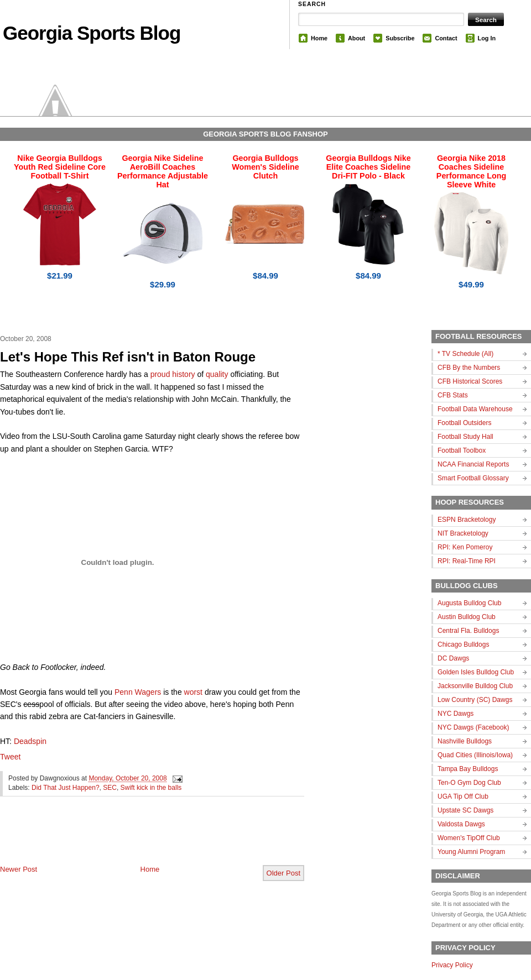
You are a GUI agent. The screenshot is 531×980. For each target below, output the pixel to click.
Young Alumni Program (471, 852)
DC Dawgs (453, 658)
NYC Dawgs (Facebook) (473, 727)
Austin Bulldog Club (467, 617)
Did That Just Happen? (66, 788)
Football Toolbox (462, 450)
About (356, 38)
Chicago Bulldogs (463, 644)
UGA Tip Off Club (463, 796)
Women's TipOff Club (469, 838)
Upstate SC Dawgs (465, 810)
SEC (110, 788)
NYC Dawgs (455, 714)
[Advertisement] (129, 840)
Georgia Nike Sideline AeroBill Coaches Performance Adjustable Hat (163, 171)
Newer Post (19, 869)
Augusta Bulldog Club (469, 603)
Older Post (283, 873)
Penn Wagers (138, 692)
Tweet (10, 757)
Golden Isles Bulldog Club (476, 672)
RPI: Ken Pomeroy (465, 547)
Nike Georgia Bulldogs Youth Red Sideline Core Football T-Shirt (60, 167)
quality (217, 374)
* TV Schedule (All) (465, 354)
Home (319, 38)
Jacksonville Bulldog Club (475, 686)
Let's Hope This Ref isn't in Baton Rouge (128, 357)
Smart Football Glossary (473, 478)
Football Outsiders (464, 423)
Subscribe (400, 38)
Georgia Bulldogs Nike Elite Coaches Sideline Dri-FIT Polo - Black (368, 167)
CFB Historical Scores (470, 381)
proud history (173, 374)
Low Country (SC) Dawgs (475, 700)
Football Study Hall (465, 437)
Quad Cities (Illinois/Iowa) (475, 755)
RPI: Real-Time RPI (467, 561)
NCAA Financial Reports (473, 464)
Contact (446, 38)
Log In (487, 38)
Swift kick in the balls (151, 788)
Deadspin (30, 741)
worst (193, 692)
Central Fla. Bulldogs (468, 631)
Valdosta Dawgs (461, 824)
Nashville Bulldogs (465, 741)
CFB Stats (453, 395)
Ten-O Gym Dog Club (469, 783)
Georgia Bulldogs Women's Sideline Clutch (265, 167)
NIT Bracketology (463, 533)
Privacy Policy (452, 965)
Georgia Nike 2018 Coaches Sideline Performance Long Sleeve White (471, 171)
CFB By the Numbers (469, 368)
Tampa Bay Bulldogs (468, 769)
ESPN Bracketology (467, 520)
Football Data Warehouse (475, 409)
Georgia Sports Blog (92, 33)
